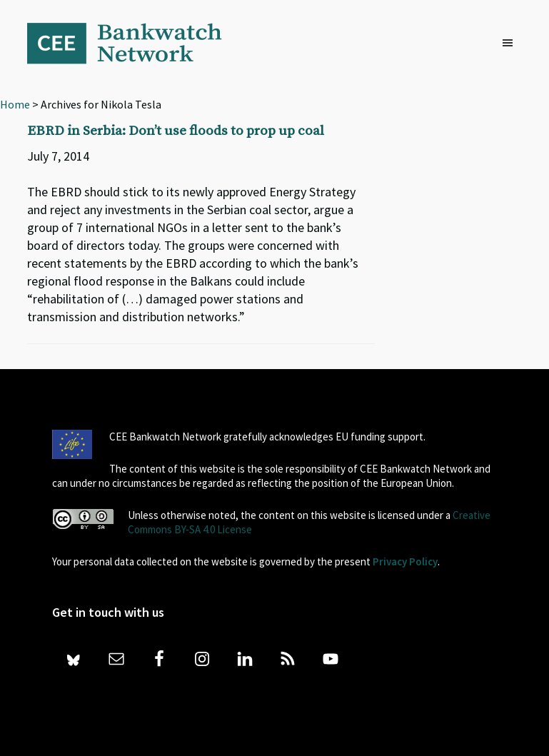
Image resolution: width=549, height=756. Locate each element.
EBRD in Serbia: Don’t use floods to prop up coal (176, 131)
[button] (511, 44)
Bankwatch (134, 43)
